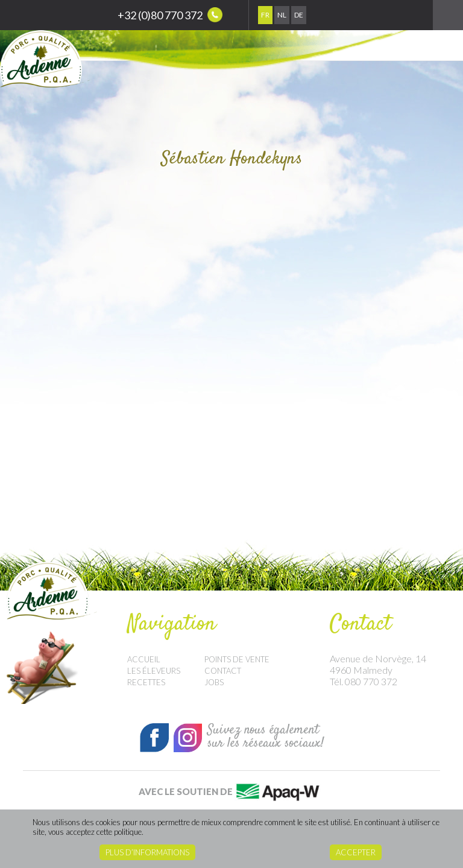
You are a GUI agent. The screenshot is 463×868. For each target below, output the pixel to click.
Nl (282, 15)
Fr (265, 15)
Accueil (144, 659)
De (299, 15)
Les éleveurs (154, 671)
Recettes (146, 682)
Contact (223, 671)
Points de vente (237, 659)
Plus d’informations (147, 852)
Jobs (214, 682)
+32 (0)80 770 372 (170, 15)
